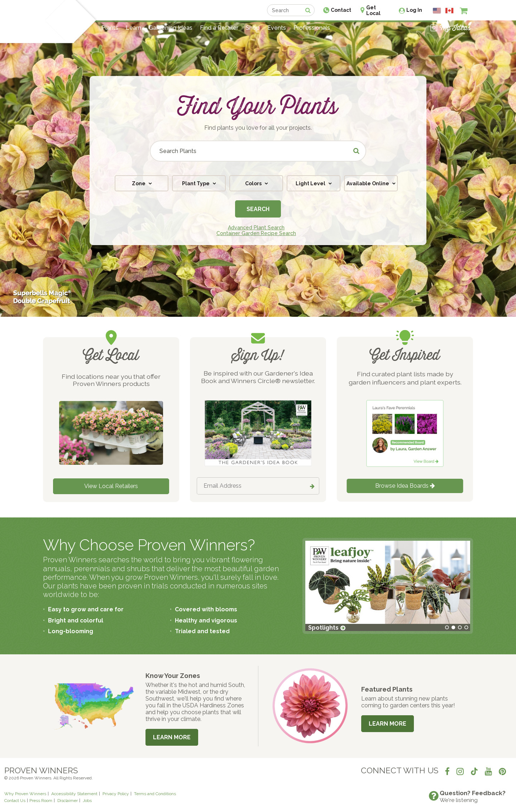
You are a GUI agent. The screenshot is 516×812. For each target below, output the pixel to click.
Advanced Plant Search (256, 228)
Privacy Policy (116, 794)
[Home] (56, 22)
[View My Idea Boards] (451, 28)
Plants (110, 28)
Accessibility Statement (74, 794)
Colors (254, 183)
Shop (253, 28)
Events (277, 28)
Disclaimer (68, 801)
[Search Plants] (258, 151)
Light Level (311, 183)
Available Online (368, 183)
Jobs (87, 801)
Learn (133, 28)
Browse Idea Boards (405, 486)
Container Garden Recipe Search (256, 233)
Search (258, 209)
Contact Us (15, 801)
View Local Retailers (111, 486)
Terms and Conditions (155, 794)
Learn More (172, 737)
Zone (139, 183)
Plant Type (196, 183)
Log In (414, 10)
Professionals (312, 28)
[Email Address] (258, 486)
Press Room (41, 801)
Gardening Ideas (171, 28)
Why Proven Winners (25, 794)
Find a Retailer (219, 28)
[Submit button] (357, 151)
